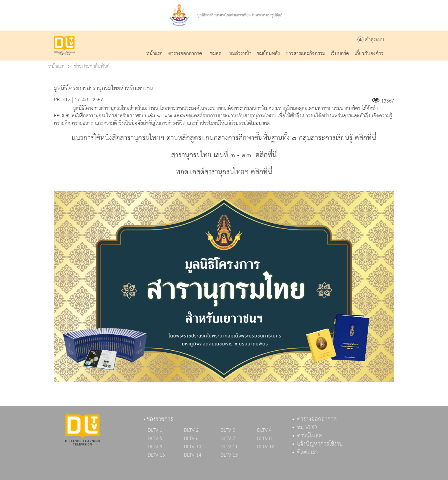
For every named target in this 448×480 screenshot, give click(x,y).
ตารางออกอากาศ (317, 419)
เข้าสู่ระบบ (371, 40)
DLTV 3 (228, 430)
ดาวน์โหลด (310, 436)
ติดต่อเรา (307, 452)
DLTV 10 (193, 447)
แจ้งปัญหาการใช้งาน (320, 444)
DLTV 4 (264, 430)
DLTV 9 (155, 447)
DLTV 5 (155, 439)
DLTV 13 (156, 455)
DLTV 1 (155, 430)
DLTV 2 (191, 430)
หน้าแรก (56, 66)
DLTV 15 (229, 455)
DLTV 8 (264, 439)
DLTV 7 (228, 439)
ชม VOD (307, 427)
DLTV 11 (229, 447)
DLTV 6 (191, 439)
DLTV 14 (193, 455)
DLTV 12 (266, 447)
